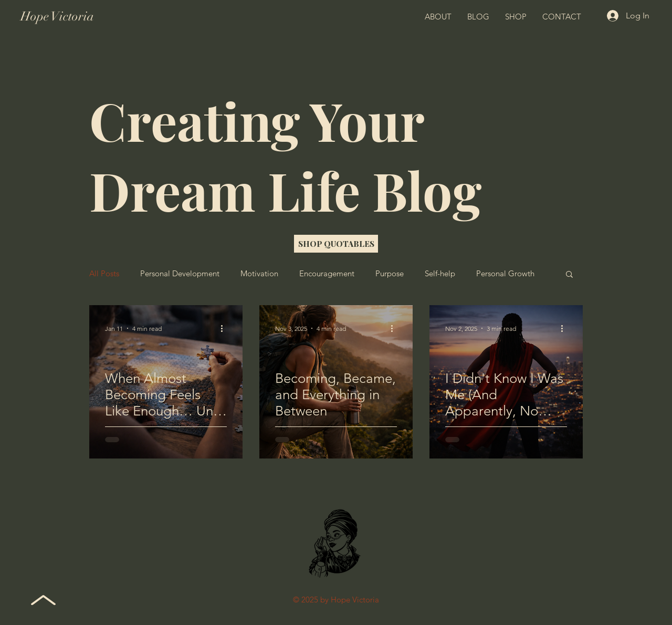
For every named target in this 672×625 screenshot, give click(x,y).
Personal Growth (505, 274)
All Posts (104, 274)
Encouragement (327, 274)
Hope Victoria (57, 16)
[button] (569, 275)
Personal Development (180, 274)
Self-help (440, 274)
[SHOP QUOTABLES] (336, 244)
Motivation (259, 274)
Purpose (390, 274)
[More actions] (225, 328)
